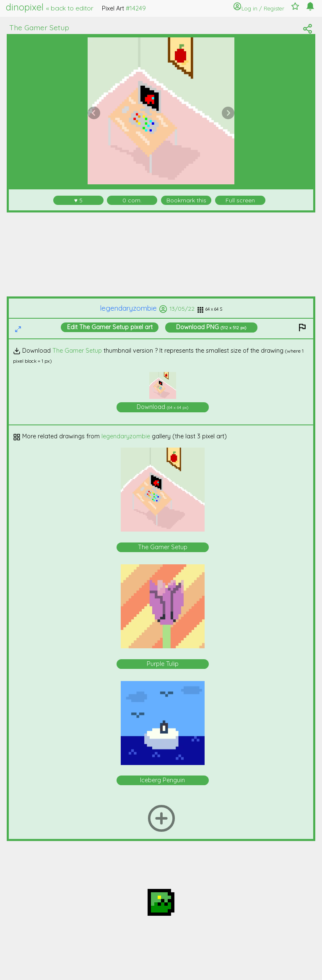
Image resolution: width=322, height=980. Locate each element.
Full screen (240, 200)
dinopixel (50, 7)
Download (211, 327)
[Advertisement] (161, 254)
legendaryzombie (134, 308)
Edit (110, 327)
